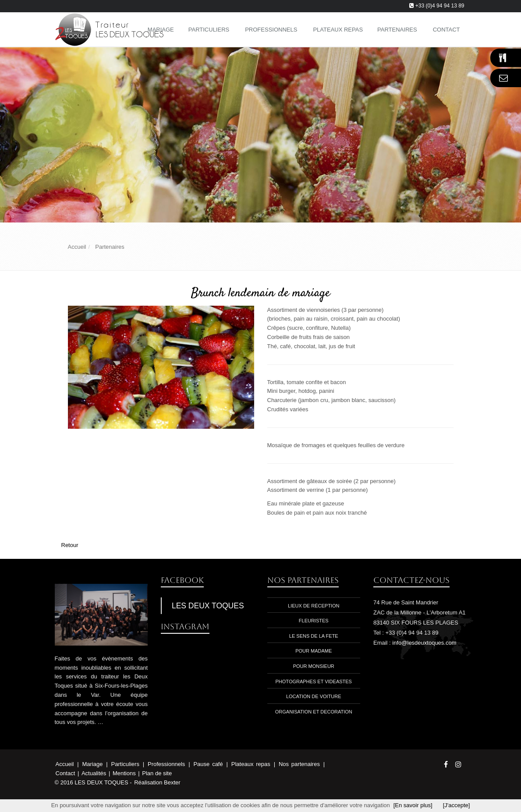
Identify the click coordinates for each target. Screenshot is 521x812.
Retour (70, 545)
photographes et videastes (314, 681)
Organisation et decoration (314, 712)
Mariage (94, 764)
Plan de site (157, 773)
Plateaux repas (252, 764)
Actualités (95, 773)
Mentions (125, 773)
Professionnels (271, 30)
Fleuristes (314, 621)
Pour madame (314, 651)
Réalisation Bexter (157, 782)
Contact (66, 773)
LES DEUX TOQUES (208, 606)
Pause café (209, 764)
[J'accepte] (457, 805)
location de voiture (314, 696)
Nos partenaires (301, 764)
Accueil (65, 764)
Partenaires (397, 30)
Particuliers (209, 30)
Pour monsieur (314, 666)
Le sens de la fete (314, 636)
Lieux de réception (314, 606)
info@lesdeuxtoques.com (424, 643)
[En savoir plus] (413, 805)
